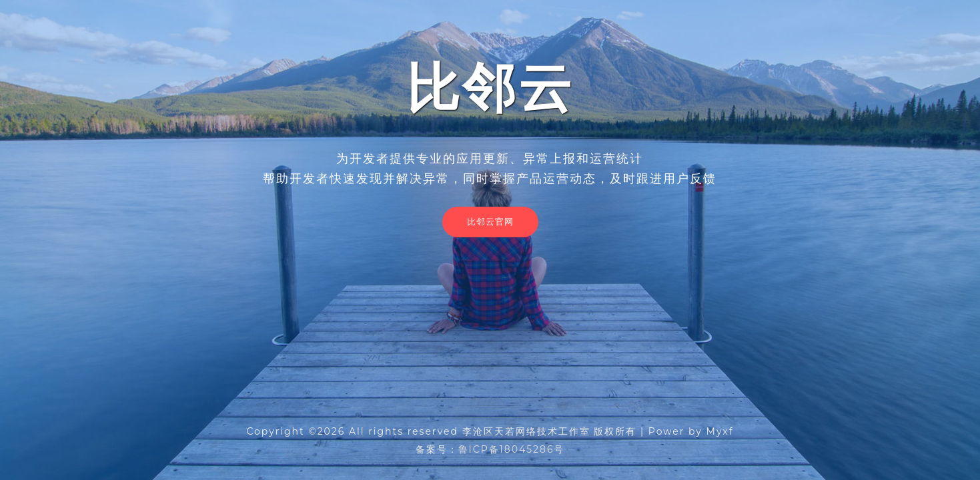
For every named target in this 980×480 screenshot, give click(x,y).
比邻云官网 (490, 221)
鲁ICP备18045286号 (512, 449)
